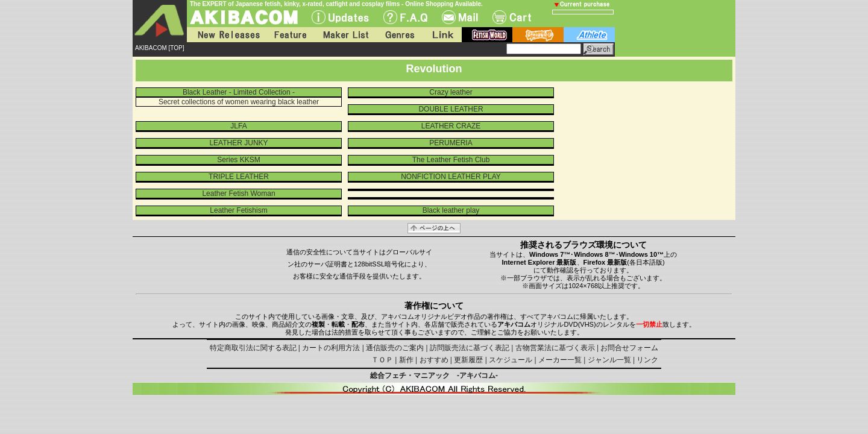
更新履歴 (468, 360)
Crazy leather (451, 92)
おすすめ (434, 360)
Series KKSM (238, 160)
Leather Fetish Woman (238, 193)
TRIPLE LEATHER (239, 177)
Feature (290, 35)
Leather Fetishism (238, 210)
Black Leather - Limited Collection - (239, 92)
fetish (487, 35)
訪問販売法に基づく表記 (470, 348)
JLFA (238, 126)
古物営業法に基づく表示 (555, 348)
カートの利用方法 (331, 348)
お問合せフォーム (629, 348)
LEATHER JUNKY (238, 143)
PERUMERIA (451, 143)
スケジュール (511, 360)
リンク (647, 360)
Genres (399, 35)
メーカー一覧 (560, 360)
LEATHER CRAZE (451, 126)
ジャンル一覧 (609, 360)
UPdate (340, 17)
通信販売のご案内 (395, 348)
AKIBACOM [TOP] (160, 48)
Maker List (345, 35)
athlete (589, 35)
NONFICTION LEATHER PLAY (451, 177)
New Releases (226, 35)
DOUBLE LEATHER (451, 109)
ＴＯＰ (382, 360)
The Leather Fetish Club (451, 160)
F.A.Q (405, 17)
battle (538, 35)
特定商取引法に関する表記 (253, 348)
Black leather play (451, 210)
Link (442, 35)
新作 (406, 360)
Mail (460, 17)
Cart (512, 17)
